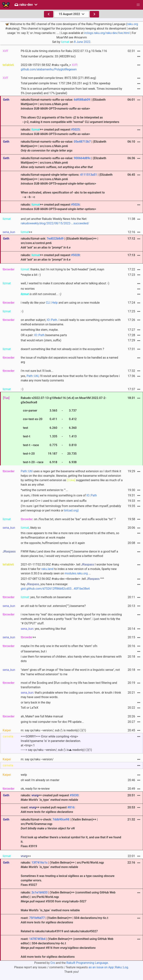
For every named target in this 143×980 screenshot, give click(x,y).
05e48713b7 (82, 142)
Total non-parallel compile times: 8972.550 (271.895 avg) (58, 78)
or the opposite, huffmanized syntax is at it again (53, 543)
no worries (28, 289)
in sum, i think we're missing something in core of (59, 495)
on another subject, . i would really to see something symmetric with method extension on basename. (71, 322)
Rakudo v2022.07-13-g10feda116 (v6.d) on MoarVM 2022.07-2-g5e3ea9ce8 (63, 431)
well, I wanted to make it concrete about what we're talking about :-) (65, 283)
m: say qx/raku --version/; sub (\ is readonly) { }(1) (53, 730)
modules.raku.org (76, 573)
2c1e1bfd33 (39, 892)
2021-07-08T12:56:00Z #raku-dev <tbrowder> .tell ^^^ (62, 579)
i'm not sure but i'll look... (37, 371)
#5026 (75, 205)
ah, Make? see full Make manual (42, 716)
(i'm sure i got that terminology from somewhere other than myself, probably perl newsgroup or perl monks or (71, 508)
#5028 (75, 255)
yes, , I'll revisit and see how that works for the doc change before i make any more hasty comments (70, 378)
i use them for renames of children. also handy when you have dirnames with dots (71, 659)
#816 (71, 807)
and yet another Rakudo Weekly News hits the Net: (55, 221)
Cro (53, 963)
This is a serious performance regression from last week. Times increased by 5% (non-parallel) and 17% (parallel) (71, 91)
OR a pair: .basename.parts (44, 335)
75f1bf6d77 (37, 918)
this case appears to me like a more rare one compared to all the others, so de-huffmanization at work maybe (70, 535)
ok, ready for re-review (35, 789)
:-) (22, 311)
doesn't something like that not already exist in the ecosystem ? (62, 349)
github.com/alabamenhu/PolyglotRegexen (49, 69)
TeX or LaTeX (29, 708)
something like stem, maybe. (40, 330)
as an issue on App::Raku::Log (108, 967)
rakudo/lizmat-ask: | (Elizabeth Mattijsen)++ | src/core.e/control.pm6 (59, 243)
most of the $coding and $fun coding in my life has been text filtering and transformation (69, 685)
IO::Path (52, 320)
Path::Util (33, 376)
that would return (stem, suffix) (41, 340)
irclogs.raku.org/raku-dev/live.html (107, 33)
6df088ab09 (82, 100)
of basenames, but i (34, 651)
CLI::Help (52, 303)
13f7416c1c (39, 863)
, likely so (31, 528)
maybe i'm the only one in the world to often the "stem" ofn (59, 646)
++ (26, 232)
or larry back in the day (36, 702)
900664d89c (82, 158)
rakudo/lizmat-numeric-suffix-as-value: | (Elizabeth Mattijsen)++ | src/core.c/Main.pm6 (63, 146)
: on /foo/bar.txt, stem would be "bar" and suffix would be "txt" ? (68, 519)
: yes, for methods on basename (46, 597)
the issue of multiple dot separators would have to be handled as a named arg (69, 360)
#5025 (75, 130)
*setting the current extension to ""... (44, 490)
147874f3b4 (37, 939)
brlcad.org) (71, 510)
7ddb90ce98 (61, 819)
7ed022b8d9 (55, 239)
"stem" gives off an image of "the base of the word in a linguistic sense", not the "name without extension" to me (70, 672)
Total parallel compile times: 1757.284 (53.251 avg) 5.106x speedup (65, 83)
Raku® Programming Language (87, 963)
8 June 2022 (82, 42)
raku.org (133, 24)
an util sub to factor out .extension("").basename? (53, 606)
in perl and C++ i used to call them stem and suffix (54, 501)
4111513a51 (89, 175)
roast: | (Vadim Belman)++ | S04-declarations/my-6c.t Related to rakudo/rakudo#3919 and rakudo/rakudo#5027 (64, 925)
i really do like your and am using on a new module (60, 303)
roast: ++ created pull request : (48, 810)
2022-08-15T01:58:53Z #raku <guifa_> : (49, 67)
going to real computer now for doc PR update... (52, 722)
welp (24, 775)
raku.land (47, 569)
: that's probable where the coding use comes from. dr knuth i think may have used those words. (71, 695)
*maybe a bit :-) (31, 275)
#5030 (74, 795)
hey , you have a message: (55, 586)
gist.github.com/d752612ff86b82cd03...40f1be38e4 (55, 589)
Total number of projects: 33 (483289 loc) (48, 56)
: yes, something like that (43, 629)
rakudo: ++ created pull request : (55, 132)
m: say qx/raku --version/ (37, 759)
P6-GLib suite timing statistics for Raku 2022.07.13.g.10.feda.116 (64, 51)
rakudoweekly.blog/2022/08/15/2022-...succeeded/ (55, 223)
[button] (138, 5)
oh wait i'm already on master (40, 780)
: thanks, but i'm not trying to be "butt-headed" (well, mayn (62, 269)
